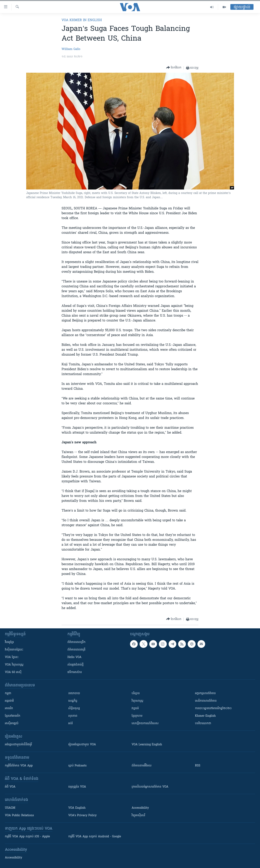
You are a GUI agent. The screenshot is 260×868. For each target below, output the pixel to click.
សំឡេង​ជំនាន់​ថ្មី (75, 665)
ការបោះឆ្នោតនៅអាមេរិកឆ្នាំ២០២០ (213, 708)
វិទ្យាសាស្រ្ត (137, 701)
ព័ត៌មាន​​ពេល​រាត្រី (76, 650)
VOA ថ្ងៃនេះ (12, 657)
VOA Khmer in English (82, 20)
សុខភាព (73, 716)
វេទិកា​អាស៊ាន (75, 672)
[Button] (174, 68)
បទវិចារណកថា (203, 724)
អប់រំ (70, 724)
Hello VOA (74, 657)
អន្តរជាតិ (9, 701)
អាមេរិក (9, 708)
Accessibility (140, 808)
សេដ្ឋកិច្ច (73, 701)
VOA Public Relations (19, 816)
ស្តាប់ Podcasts (77, 766)
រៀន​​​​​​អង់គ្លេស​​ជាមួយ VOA (82, 745)
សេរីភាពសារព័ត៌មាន (206, 701)
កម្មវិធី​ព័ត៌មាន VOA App (19, 766)
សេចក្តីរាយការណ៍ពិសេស (145, 724)
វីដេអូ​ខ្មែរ (9, 642)
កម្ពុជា (8, 693)
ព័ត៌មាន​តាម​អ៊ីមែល (142, 766)
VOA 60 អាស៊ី (13, 672)
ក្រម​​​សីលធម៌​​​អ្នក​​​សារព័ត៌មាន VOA (150, 787)
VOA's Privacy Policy (82, 816)
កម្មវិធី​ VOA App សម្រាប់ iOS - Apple (27, 837)
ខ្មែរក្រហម (137, 716)
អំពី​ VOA (10, 787)
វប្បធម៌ (135, 708)
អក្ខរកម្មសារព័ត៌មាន (205, 693)
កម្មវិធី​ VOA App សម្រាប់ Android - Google (95, 837)
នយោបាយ (74, 693)
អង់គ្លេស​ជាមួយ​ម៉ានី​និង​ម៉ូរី (18, 745)
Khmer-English (205, 716)
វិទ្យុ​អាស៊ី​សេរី (138, 816)
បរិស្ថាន (136, 693)
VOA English (77, 808)
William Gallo (71, 49)
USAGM (10, 808)
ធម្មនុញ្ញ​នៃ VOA (77, 787)
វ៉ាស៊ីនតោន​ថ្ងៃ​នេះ (14, 650)
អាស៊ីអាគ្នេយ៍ (12, 724)
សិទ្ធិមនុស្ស (74, 708)
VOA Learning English (147, 745)
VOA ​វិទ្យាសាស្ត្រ (14, 665)
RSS (198, 766)
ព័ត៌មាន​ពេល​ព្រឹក (76, 642)
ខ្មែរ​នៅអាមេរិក (13, 716)
